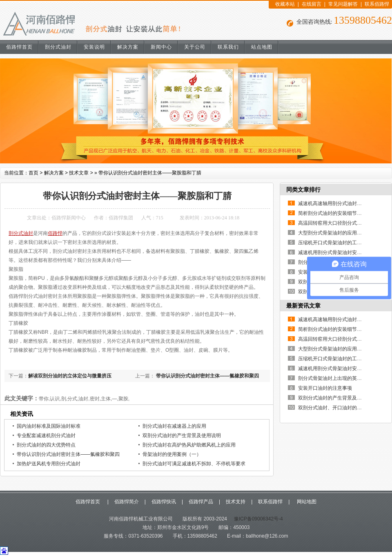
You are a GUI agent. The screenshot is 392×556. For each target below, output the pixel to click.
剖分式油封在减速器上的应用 (174, 426)
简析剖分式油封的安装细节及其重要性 (340, 213)
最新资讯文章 (303, 306)
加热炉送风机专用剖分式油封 (49, 464)
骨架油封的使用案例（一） (172, 454)
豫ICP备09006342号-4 (257, 519)
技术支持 (236, 502)
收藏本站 (285, 4)
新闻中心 (161, 47)
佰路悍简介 (127, 502)
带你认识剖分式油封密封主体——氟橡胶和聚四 (207, 376)
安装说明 (94, 47)
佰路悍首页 (19, 47)
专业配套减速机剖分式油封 (46, 435)
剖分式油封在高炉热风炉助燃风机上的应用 (189, 445)
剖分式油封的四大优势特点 (46, 445)
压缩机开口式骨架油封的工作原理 (335, 243)
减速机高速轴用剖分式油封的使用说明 (340, 203)
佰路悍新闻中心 (69, 218)
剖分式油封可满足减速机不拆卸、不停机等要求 (194, 464)
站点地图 (262, 47)
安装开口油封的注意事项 (325, 388)
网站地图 (306, 502)
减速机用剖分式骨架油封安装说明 (335, 252)
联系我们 (228, 47)
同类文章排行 (303, 190)
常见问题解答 (343, 4)
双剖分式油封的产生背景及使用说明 (182, 435)
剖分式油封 (58, 47)
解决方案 (128, 47)
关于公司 (195, 47)
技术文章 (79, 173)
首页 (33, 173)
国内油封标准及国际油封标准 (49, 426)
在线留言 (312, 4)
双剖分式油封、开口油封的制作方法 (337, 408)
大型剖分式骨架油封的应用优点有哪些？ (342, 233)
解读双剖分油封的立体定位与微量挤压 (70, 376)
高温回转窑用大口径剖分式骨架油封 (337, 223)
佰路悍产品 (201, 502)
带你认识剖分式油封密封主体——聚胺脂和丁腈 (150, 173)
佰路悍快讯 (164, 502)
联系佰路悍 (377, 4)
